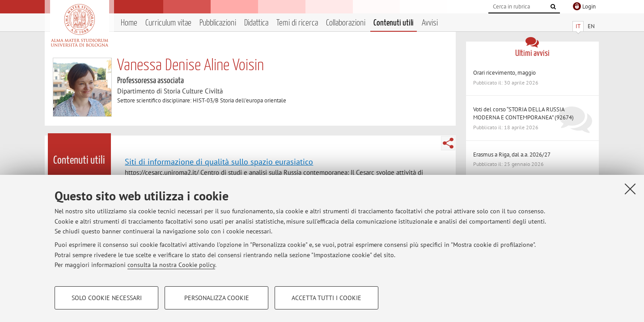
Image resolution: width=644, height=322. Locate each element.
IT (578, 26)
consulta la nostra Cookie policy (171, 265)
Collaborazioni (346, 23)
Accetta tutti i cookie (326, 298)
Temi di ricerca (297, 23)
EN (591, 26)
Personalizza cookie (217, 298)
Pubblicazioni (218, 23)
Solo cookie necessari (107, 298)
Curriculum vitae (168, 23)
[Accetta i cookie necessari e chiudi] (630, 189)
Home (129, 23)
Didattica (256, 23)
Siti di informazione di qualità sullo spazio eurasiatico (219, 161)
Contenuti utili (394, 23)
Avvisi (430, 23)
